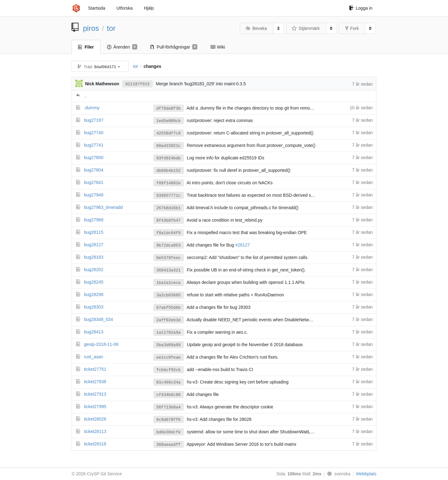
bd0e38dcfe (169, 432)
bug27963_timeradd (103, 207)
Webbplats (366, 474)
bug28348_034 (98, 319)
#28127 (243, 245)
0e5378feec (169, 258)
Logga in (361, 8)
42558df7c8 (169, 133)
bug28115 (94, 232)
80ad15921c (169, 146)
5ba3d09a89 (169, 345)
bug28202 (94, 270)
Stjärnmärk (306, 28)
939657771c (169, 196)
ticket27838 (95, 382)
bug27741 (94, 145)
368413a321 (169, 270)
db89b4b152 (169, 171)
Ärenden (122, 47)
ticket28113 (95, 431)
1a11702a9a (169, 333)
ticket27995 (95, 407)
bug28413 (94, 332)
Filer (86, 47)
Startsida (97, 8)
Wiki (218, 47)
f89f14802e (169, 183)
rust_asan (93, 357)
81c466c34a (169, 382)
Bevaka (256, 28)
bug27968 (94, 220)
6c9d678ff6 (169, 420)
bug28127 (94, 245)
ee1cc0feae (169, 358)
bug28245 (94, 282)
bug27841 (94, 182)
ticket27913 (95, 394)
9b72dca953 (169, 245)
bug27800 (94, 158)
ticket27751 (95, 369)
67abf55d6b (169, 308)
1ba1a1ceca (169, 283)
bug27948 (94, 195)
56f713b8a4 (169, 407)
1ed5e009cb (169, 121)
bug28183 (94, 257)
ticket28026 (95, 419)
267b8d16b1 (169, 208)
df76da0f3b (169, 108)
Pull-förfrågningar (174, 47)
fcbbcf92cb (169, 370)
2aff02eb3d (169, 320)
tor (111, 28)
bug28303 (94, 307)
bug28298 (94, 294)
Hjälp (149, 8)
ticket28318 (95, 444)
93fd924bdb (169, 158)
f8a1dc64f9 (169, 233)
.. (86, 96)
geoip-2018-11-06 (101, 344)
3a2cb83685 (169, 295)
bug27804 (94, 170)
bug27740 (94, 133)
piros (91, 28)
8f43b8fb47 (169, 221)
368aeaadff (169, 445)
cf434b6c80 (169, 395)
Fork (352, 28)
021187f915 (138, 84)
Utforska (124, 8)
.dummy (92, 108)
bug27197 (94, 120)
